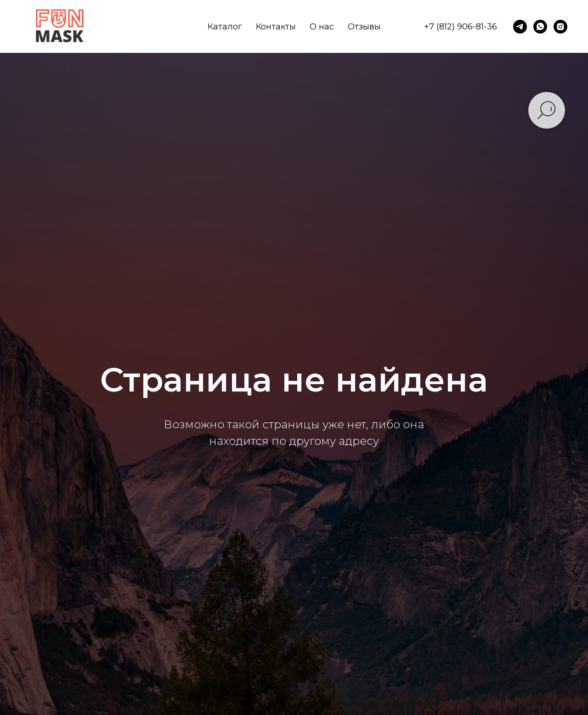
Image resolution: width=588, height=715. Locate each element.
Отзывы (364, 27)
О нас (322, 27)
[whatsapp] (540, 27)
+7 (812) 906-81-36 (461, 27)
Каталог (225, 27)
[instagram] (560, 27)
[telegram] (520, 27)
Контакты (276, 27)
